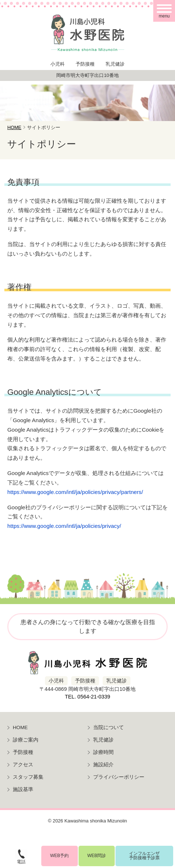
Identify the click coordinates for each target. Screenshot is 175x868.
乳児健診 (103, 740)
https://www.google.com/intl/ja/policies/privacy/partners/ (75, 492)
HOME (20, 727)
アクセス (23, 765)
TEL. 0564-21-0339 (87, 697)
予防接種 (23, 752)
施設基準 (23, 789)
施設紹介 (103, 765)
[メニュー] (164, 11)
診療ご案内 (26, 740)
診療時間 (103, 752)
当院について (109, 727)
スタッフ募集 (28, 777)
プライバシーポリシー (119, 777)
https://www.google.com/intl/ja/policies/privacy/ (64, 526)
